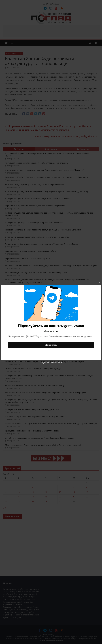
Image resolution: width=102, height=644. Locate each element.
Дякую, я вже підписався (51, 362)
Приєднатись (51, 345)
